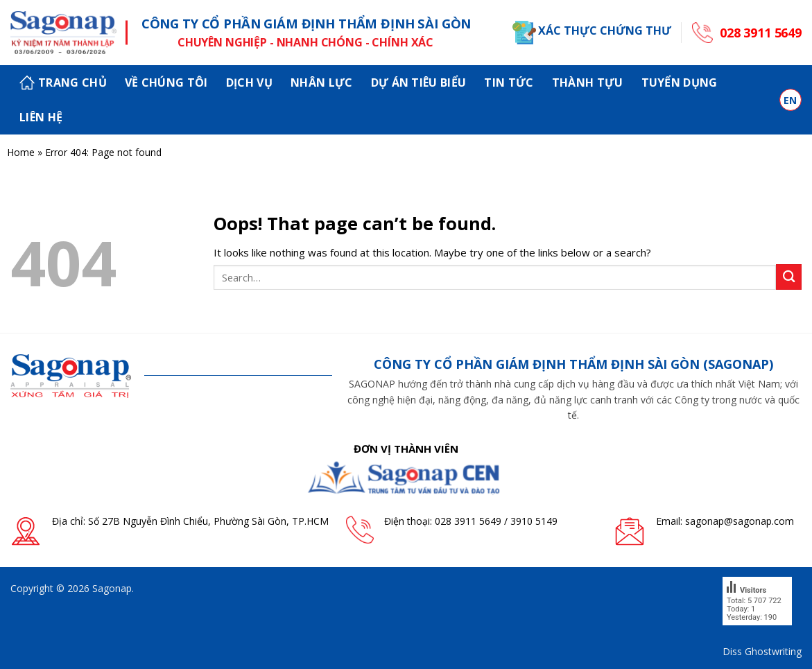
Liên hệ (41, 117)
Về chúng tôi (166, 82)
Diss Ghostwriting (762, 651)
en (791, 100)
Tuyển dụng (680, 82)
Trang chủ (63, 82)
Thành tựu (588, 82)
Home (21, 152)
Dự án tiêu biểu (419, 82)
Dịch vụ (249, 82)
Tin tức (509, 82)
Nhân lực (322, 82)
